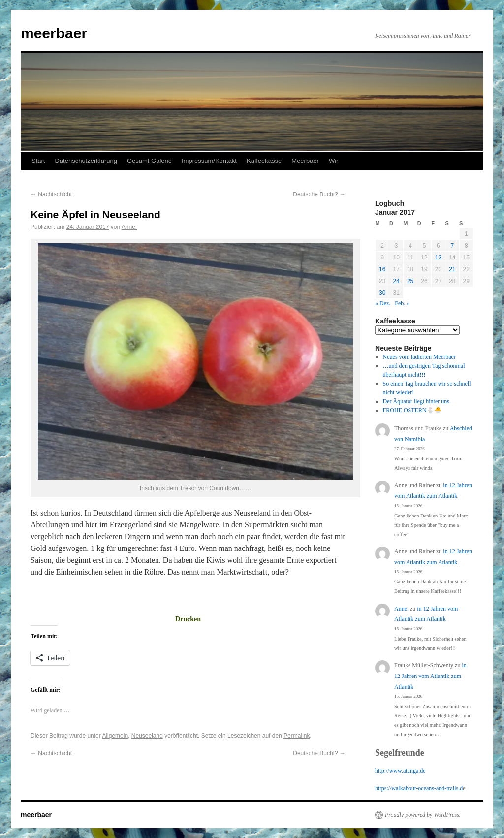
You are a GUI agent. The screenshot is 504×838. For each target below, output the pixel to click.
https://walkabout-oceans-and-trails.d (419, 788)
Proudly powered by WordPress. (423, 815)
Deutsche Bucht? (319, 194)
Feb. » (402, 303)
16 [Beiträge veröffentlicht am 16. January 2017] (382, 269)
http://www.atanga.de (400, 771)
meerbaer (54, 33)
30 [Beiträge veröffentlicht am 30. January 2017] (382, 293)
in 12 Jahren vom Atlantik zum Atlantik (430, 676)
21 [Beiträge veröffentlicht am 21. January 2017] (452, 269)
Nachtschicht (51, 194)
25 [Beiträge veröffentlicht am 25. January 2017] (410, 281)
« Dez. (383, 303)
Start (38, 161)
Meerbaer (305, 161)
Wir (334, 161)
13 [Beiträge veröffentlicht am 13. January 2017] (438, 258)
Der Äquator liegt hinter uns (416, 401)
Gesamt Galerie (149, 161)
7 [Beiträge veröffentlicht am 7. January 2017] (452, 246)
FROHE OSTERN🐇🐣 (412, 410)
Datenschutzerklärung (86, 161)
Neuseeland (147, 736)
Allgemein (115, 736)
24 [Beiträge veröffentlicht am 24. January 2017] (396, 281)
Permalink (297, 736)
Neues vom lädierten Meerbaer (419, 357)
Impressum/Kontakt (209, 161)
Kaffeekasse (264, 161)
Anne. (129, 227)
